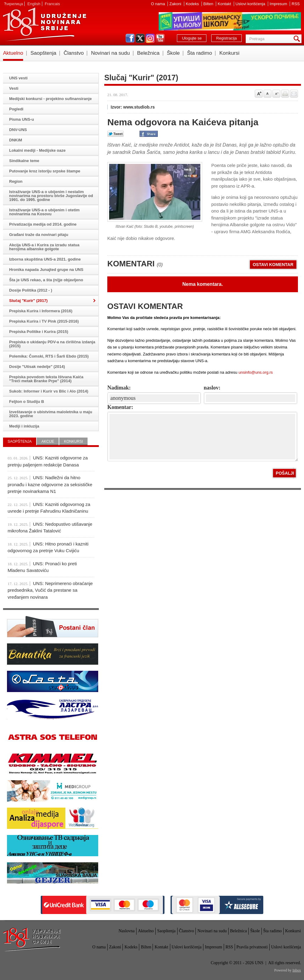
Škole (173, 53)
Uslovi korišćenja (251, 4)
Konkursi (229, 53)
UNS (44, 24)
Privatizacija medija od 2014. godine (43, 224)
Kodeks (193, 4)
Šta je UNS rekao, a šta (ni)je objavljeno (46, 280)
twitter (140, 38)
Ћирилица (13, 4)
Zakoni (176, 4)
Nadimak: (119, 388)
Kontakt (225, 4)
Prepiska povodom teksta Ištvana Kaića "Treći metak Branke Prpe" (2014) (46, 379)
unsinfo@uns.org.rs (256, 372)
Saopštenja (43, 53)
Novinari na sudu (110, 53)
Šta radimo (199, 53)
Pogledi (16, 109)
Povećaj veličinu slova (259, 94)
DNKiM (16, 140)
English (34, 4)
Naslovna (127, 931)
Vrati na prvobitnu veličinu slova (268, 94)
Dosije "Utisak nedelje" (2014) (37, 367)
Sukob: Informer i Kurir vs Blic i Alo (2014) (49, 391)
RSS (296, 4)
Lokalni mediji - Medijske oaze (37, 150)
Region (16, 181)
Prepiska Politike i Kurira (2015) (39, 332)
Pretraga (298, 39)
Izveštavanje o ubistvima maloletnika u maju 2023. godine (51, 414)
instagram (150, 38)
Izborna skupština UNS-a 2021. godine (45, 259)
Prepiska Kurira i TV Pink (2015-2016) (44, 321)
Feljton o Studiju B (27, 402)
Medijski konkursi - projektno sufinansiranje (50, 99)
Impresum (279, 4)
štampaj (285, 94)
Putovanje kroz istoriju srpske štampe (45, 171)
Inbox (297, 970)
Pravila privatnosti (252, 947)
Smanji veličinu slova (276, 94)
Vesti (14, 88)
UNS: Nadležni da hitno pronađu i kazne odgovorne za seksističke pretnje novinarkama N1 (50, 484)
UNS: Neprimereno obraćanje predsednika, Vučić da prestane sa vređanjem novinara (50, 590)
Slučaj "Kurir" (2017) (28, 301)
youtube (160, 38)
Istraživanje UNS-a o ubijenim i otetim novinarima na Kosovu (44, 212)
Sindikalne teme (24, 161)
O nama (158, 4)
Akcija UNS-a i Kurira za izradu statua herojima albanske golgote (44, 247)
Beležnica (148, 53)
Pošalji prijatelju (294, 94)
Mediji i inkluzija (24, 426)
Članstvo (74, 53)
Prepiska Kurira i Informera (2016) (41, 311)
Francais (52, 4)
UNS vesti (18, 78)
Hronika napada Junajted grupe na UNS (46, 270)
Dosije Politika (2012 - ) (31, 290)
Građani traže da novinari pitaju (39, 235)
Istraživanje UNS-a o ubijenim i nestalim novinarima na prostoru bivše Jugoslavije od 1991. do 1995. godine (51, 196)
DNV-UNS (18, 130)
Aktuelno (13, 53)
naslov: (212, 388)
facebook (130, 38)
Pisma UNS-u (22, 119)
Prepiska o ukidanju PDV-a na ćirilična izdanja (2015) (52, 344)
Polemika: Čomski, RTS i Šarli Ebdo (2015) (49, 356)
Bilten (209, 4)
